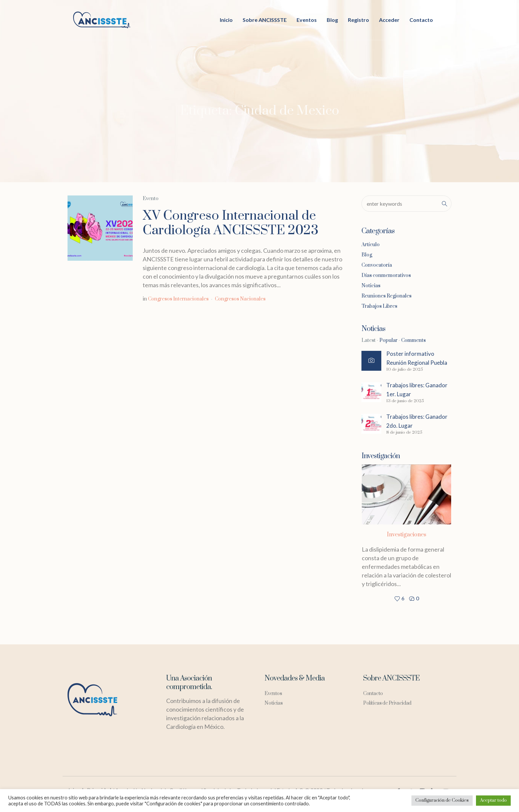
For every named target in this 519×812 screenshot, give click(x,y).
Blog (367, 255)
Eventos (273, 694)
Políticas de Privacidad (387, 703)
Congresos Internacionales (178, 299)
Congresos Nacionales (240, 299)
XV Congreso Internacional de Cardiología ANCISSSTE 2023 (231, 223)
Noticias (371, 286)
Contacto (373, 694)
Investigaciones (407, 535)
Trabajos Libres (379, 306)
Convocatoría (377, 265)
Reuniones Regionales (386, 296)
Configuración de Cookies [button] (442, 800)
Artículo (371, 245)
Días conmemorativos (386, 275)
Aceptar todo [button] (493, 800)
